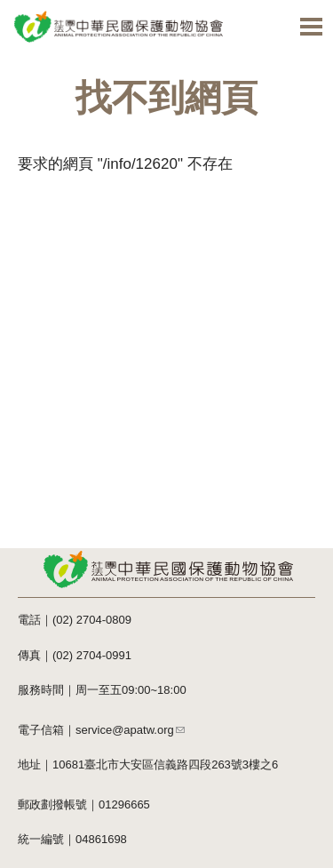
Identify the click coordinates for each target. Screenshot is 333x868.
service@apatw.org (130, 730)
